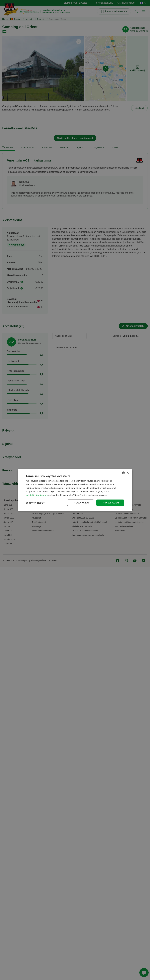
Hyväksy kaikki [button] (110, 503)
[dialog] (75, 490)
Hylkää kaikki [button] (81, 503)
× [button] (128, 473)
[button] (35, 503)
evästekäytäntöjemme (37, 495)
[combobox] (124, 473)
